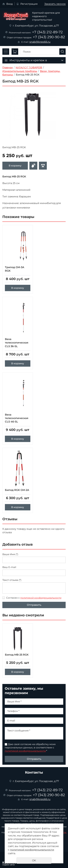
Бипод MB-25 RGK (17, 655)
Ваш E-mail (9, 567)
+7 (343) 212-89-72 (47, 32)
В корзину (15, 166)
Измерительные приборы (20, 71)
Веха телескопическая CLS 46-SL (17, 418)
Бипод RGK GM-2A (17, 490)
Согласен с (34, 598)
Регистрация (29, 4)
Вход (9, 4)
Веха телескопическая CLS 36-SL (17, 343)
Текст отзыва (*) (12, 580)
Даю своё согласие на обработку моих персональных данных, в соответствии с (30, 748)
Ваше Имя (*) (10, 554)
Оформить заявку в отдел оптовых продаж (33, 166)
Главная (8, 68)
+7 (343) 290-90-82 (49, 37)
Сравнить (43, 166)
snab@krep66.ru (40, 42)
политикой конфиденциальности (41, 598)
